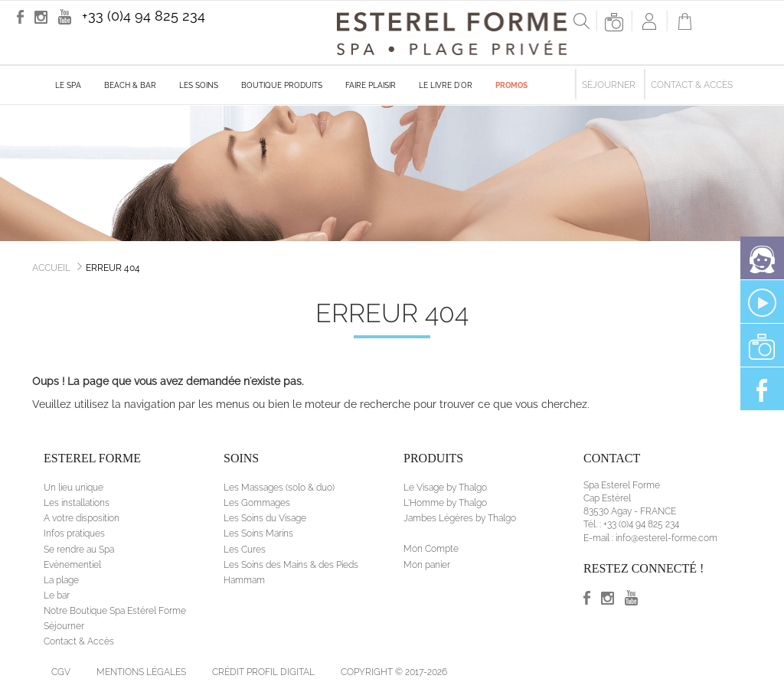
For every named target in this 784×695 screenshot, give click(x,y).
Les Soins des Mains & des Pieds (291, 565)
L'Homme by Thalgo (445, 503)
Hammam (244, 580)
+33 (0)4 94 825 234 (144, 16)
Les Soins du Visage (265, 518)
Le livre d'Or (446, 85)
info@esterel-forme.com (666, 538)
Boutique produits (282, 85)
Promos (511, 85)
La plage (61, 580)
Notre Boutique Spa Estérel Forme (115, 611)
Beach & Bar (130, 85)
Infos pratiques (74, 533)
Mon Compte (431, 549)
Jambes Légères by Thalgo (460, 518)
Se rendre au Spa (79, 550)
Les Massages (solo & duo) (279, 488)
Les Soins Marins (258, 533)
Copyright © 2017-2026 (394, 672)
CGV (61, 672)
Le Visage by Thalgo (445, 488)
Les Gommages (257, 503)
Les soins (199, 85)
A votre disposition (82, 518)
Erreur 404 (113, 268)
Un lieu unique (73, 488)
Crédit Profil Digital (263, 672)
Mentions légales (141, 672)
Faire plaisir (371, 85)
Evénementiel (72, 565)
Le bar (57, 595)
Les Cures (245, 550)
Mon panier (427, 565)
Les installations (77, 503)
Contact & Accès (692, 85)
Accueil (51, 268)
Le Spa (68, 85)
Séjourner (609, 85)
